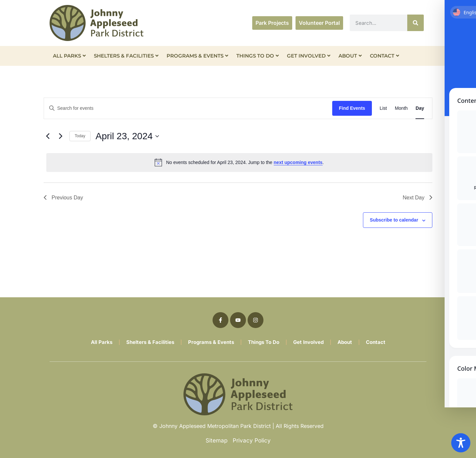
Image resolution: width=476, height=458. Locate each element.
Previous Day (63, 198)
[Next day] (60, 136)
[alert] (239, 162)
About (350, 56)
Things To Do (258, 56)
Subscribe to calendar (394, 220)
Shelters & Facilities (126, 56)
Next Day (417, 198)
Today (80, 136)
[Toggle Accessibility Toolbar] (461, 443)
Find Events (352, 108)
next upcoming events (298, 162)
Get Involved (309, 56)
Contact (384, 56)
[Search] (416, 23)
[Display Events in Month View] (401, 108)
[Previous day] (48, 136)
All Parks (69, 56)
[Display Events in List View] (383, 108)
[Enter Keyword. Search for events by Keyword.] (188, 108)
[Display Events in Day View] (420, 108)
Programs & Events (197, 56)
